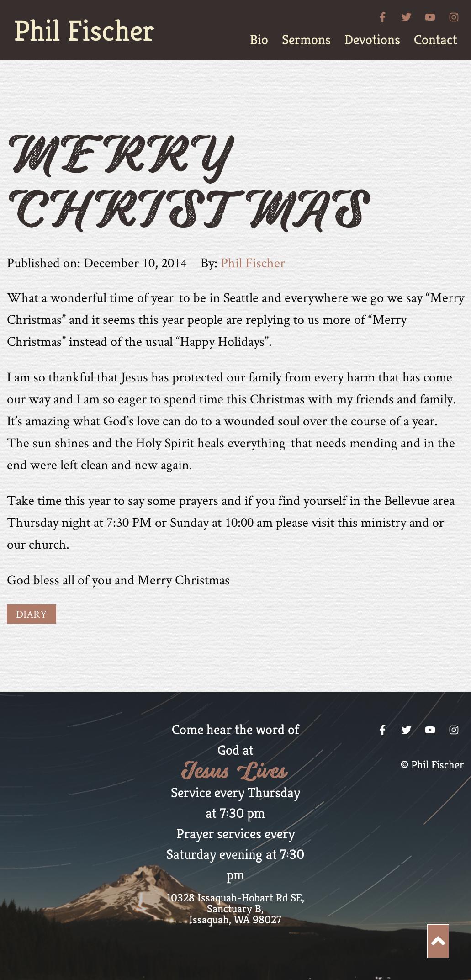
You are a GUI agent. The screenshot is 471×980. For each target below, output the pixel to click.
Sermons (306, 40)
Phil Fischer (84, 31)
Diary (32, 614)
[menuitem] (259, 40)
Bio (259, 40)
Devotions (372, 40)
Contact (436, 40)
